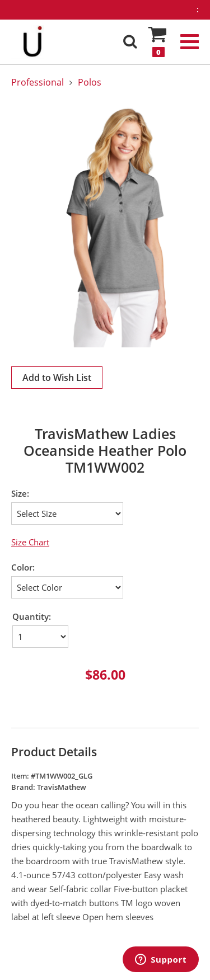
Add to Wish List (57, 378)
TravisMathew (62, 787)
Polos (90, 82)
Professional (38, 82)
